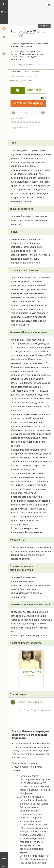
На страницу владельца (29, 102)
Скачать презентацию (30, 702)
